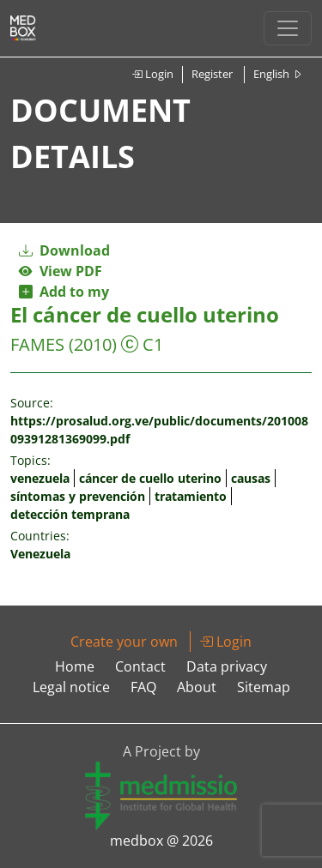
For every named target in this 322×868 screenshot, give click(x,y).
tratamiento (191, 496)
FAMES (37, 344)
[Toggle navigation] (288, 28)
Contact (140, 666)
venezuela (40, 478)
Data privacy (227, 666)
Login (152, 74)
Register (212, 74)
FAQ (143, 687)
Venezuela (40, 554)
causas (251, 478)
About (197, 687)
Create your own (124, 642)
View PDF (61, 271)
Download (64, 250)
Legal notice (71, 687)
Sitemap (264, 687)
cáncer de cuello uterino (150, 478)
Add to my (64, 292)
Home (75, 666)
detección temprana (70, 514)
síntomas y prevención (78, 496)
